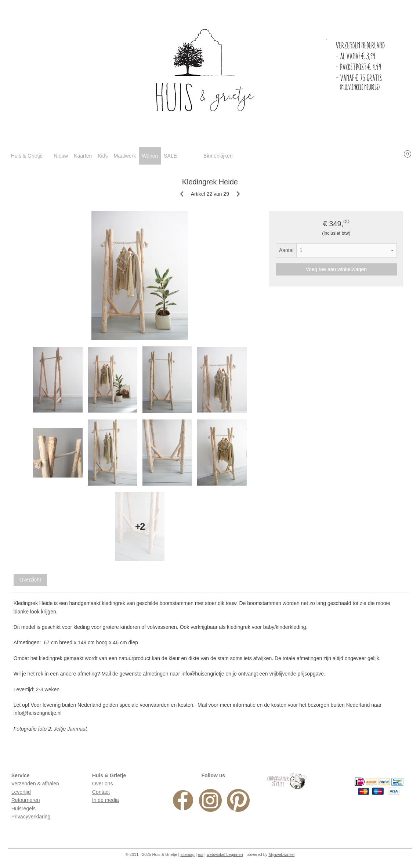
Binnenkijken (218, 156)
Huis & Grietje (27, 156)
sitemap (187, 854)
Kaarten (83, 156)
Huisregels (23, 808)
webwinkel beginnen (225, 854)
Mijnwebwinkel (281, 854)
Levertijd (21, 792)
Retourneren (26, 800)
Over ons (103, 784)
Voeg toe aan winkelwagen (336, 269)
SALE (170, 156)
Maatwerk (125, 156)
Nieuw (61, 156)
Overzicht (30, 580)
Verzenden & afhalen (35, 784)
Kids (103, 156)
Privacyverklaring (31, 817)
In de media (106, 800)
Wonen (150, 156)
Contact (101, 792)
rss (201, 854)
